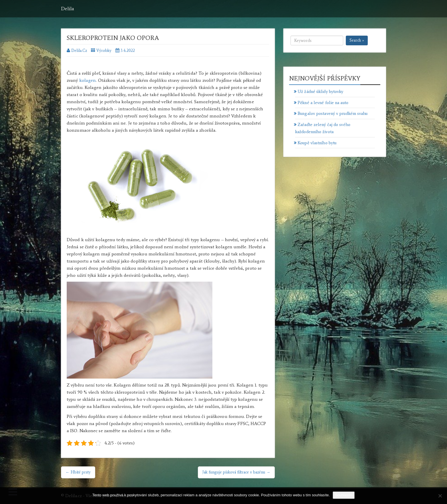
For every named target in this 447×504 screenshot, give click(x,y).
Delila (68, 9)
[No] (440, 496)
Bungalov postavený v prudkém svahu (333, 113)
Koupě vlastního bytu (317, 143)
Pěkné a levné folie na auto (323, 103)
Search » (357, 40)
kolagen (88, 80)
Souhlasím (344, 495)
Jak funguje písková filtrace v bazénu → (236, 472)
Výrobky (104, 51)
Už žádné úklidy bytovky (320, 92)
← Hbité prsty (78, 472)
